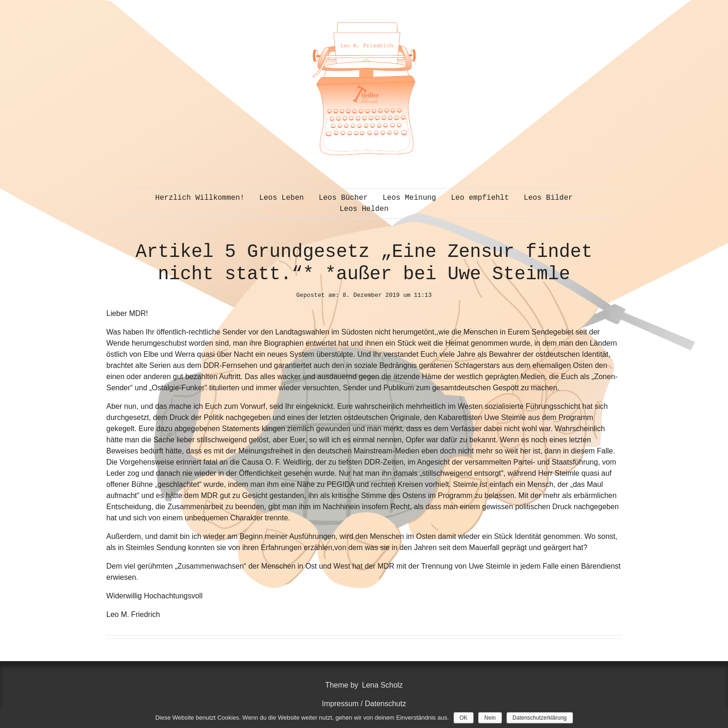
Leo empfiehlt (480, 198)
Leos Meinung (409, 198)
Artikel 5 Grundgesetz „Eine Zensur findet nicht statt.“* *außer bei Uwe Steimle (364, 263)
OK (464, 718)
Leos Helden (364, 209)
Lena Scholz (383, 685)
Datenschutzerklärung (540, 718)
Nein (490, 718)
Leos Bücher (343, 198)
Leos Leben (281, 198)
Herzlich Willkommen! (200, 198)
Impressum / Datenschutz (364, 704)
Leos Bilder (548, 198)
